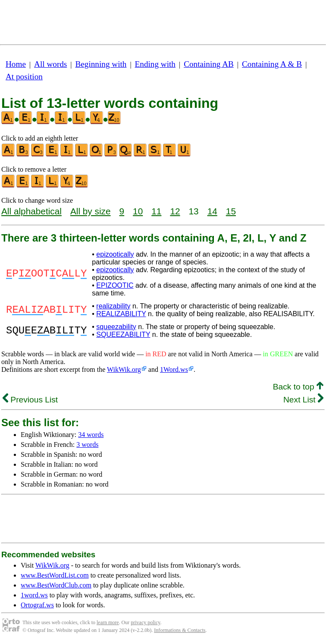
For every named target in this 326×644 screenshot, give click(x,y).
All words (50, 64)
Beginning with (101, 64)
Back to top (298, 387)
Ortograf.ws (37, 605)
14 (212, 211)
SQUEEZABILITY (123, 335)
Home (16, 64)
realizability (113, 306)
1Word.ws (174, 369)
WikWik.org (124, 369)
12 (175, 211)
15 (231, 211)
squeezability (116, 327)
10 (138, 211)
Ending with (155, 64)
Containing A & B (272, 64)
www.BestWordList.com (55, 575)
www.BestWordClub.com (56, 585)
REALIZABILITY (121, 314)
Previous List (30, 400)
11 (156, 211)
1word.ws (34, 595)
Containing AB (209, 64)
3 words (87, 445)
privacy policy (145, 622)
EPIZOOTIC (115, 285)
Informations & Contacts (180, 630)
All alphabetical (31, 211)
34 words (91, 435)
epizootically (115, 254)
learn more (108, 622)
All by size (91, 211)
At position (24, 77)
